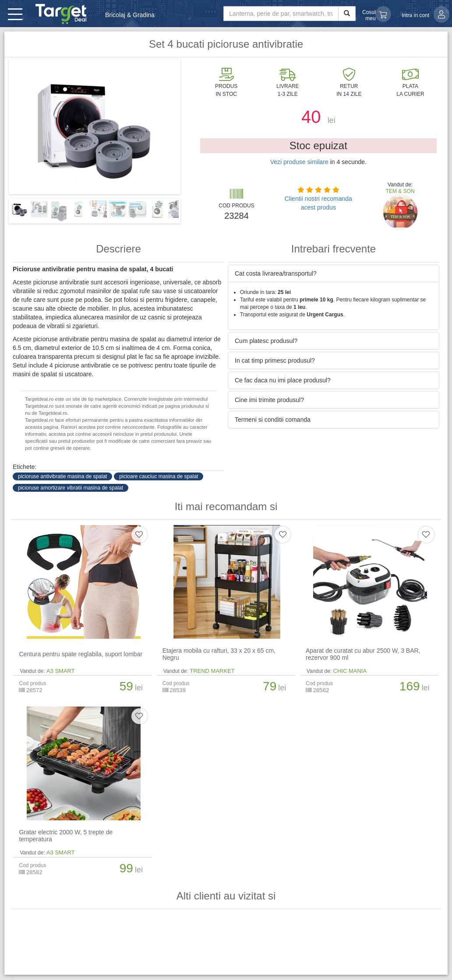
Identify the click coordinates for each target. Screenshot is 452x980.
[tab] (334, 273)
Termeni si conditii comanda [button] (273, 420)
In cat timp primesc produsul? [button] (275, 360)
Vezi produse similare (299, 162)
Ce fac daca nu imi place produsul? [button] (283, 380)
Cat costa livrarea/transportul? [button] (276, 273)
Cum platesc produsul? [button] (266, 341)
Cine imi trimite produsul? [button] (269, 400)
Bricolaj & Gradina (130, 15)
